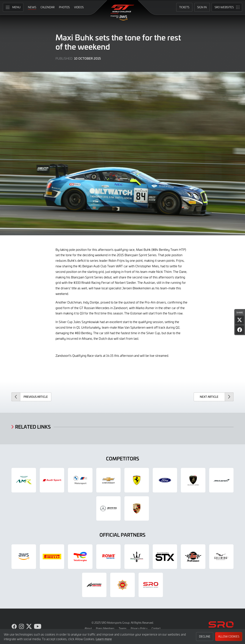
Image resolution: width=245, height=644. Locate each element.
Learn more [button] (104, 639)
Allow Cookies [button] (229, 636)
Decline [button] (205, 636)
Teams (123, 628)
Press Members (105, 628)
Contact (156, 628)
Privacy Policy (139, 628)
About (88, 628)
